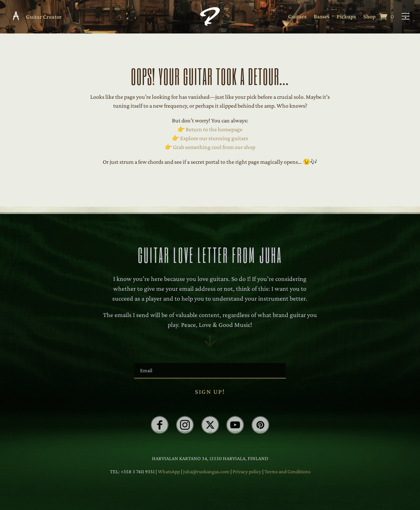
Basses (322, 17)
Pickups (346, 17)
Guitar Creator (44, 17)
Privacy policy (247, 471)
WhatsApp (169, 471)
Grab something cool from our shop (214, 147)
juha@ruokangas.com (207, 471)
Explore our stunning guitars (214, 138)
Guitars (297, 17)
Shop (369, 17)
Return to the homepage (214, 129)
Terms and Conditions (287, 471)
